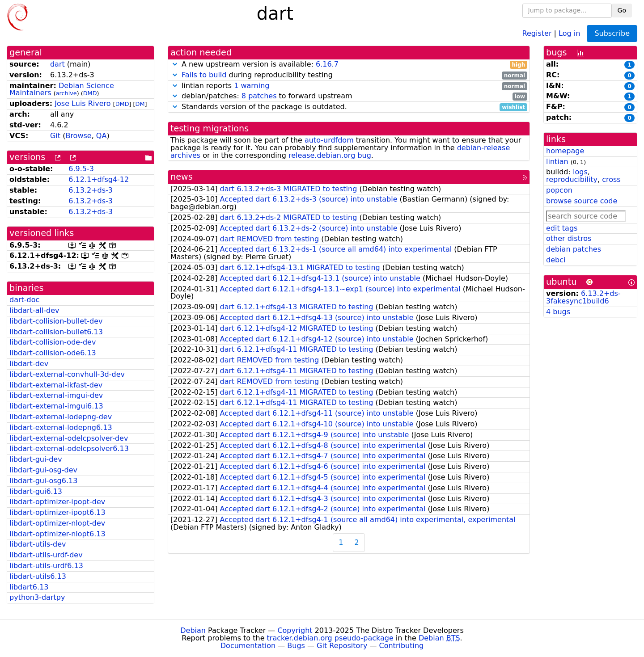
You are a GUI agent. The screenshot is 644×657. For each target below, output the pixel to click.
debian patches (574, 249)
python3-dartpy (37, 597)
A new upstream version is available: (349, 65)
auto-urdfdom (329, 140)
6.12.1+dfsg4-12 (99, 179)
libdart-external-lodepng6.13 (61, 427)
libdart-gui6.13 (36, 491)
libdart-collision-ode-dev (53, 342)
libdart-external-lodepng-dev (61, 417)
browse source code (582, 201)
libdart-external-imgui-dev (56, 395)
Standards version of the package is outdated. (349, 107)
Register (537, 33)
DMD (90, 93)
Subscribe (612, 33)
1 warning (252, 86)
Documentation (248, 646)
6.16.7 (327, 64)
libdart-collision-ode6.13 (53, 353)
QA (102, 136)
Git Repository (342, 646)
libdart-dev (29, 364)
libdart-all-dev (34, 310)
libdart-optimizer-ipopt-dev (57, 502)
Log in (569, 33)
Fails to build (204, 75)
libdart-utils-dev (38, 544)
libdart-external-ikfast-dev (56, 385)
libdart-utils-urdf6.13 (46, 566)
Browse (78, 136)
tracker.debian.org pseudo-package (330, 638)
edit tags (562, 228)
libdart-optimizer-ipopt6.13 (57, 512)
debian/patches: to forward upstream (349, 96)
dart (57, 64)
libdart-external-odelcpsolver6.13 (69, 449)
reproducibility (572, 179)
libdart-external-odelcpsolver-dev (69, 438)
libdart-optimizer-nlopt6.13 (57, 534)
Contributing (402, 646)
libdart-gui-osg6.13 (43, 481)
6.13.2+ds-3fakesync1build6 (583, 297)
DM (140, 104)
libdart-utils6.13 (38, 576)
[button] (175, 64)
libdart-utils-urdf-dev (46, 555)
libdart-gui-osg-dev (43, 470)
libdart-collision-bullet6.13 (56, 332)
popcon (559, 190)
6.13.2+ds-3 (91, 190)
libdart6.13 (29, 587)
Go (622, 10)
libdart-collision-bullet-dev (56, 321)
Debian (193, 630)
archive (66, 93)
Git (55, 136)
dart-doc (24, 300)
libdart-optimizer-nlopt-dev (57, 523)
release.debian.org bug (330, 155)
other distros (569, 238)
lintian (557, 162)
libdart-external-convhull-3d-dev (67, 374)
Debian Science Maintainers (62, 89)
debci (556, 260)
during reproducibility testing (349, 75)
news (182, 177)
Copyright (295, 630)
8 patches (259, 96)
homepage (565, 151)
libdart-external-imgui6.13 (56, 406)
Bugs (296, 646)
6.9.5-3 (81, 169)
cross (611, 179)
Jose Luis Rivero (83, 103)
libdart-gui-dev (36, 459)
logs (580, 172)
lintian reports (349, 86)
